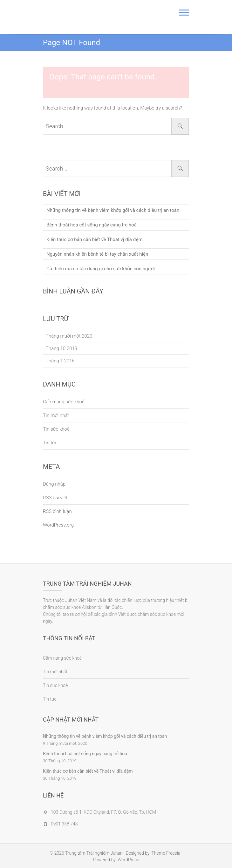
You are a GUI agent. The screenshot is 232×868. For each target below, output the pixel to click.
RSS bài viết (55, 498)
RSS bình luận (57, 511)
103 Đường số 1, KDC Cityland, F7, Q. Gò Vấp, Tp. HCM (103, 812)
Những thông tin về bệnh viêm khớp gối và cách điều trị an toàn (113, 210)
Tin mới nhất (56, 415)
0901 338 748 (64, 824)
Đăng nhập (54, 484)
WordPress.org (58, 525)
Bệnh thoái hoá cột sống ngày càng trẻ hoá (92, 225)
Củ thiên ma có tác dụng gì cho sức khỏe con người (101, 269)
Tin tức (50, 443)
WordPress (128, 860)
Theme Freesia (166, 853)
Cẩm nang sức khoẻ (64, 402)
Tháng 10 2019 (61, 348)
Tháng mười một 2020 (69, 336)
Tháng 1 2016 (60, 361)
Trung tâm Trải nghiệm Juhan (94, 853)
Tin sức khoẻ (56, 429)
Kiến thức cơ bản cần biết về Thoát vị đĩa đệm (95, 239)
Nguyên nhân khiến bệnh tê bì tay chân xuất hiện (97, 254)
